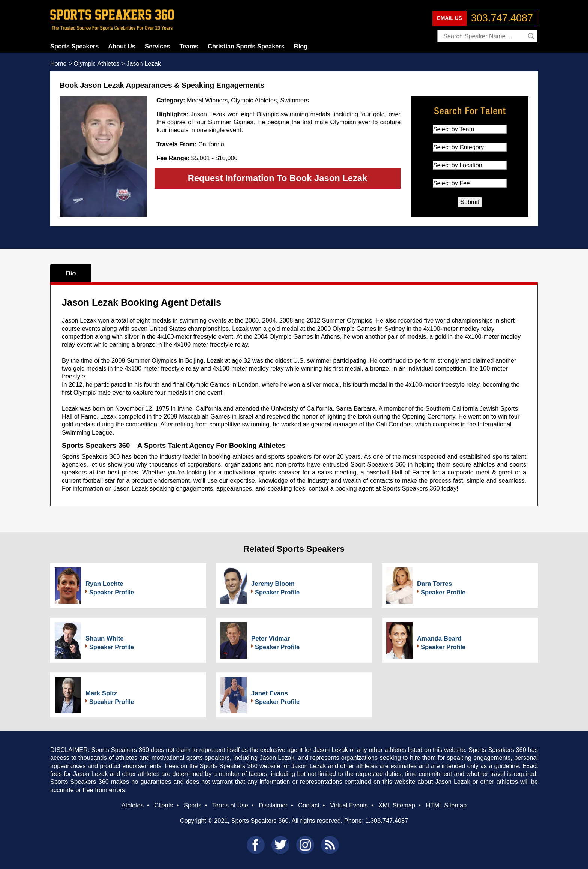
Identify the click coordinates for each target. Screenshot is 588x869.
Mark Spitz (101, 693)
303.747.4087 (502, 18)
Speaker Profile (112, 592)
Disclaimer (273, 805)
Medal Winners (207, 100)
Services (157, 46)
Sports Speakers (74, 46)
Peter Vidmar (271, 639)
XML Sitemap (397, 805)
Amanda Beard (439, 639)
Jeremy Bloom (273, 584)
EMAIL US (449, 18)
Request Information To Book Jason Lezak (278, 178)
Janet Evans (270, 693)
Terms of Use (230, 805)
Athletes (133, 805)
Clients (163, 805)
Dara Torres (434, 584)
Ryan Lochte (104, 584)
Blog (301, 46)
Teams (189, 46)
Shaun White (105, 639)
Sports (193, 805)
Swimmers (294, 100)
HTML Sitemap (446, 805)
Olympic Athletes (254, 100)
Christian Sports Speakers (246, 46)
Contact (309, 805)
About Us (122, 46)
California (211, 144)
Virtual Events (349, 805)
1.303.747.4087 (387, 821)
